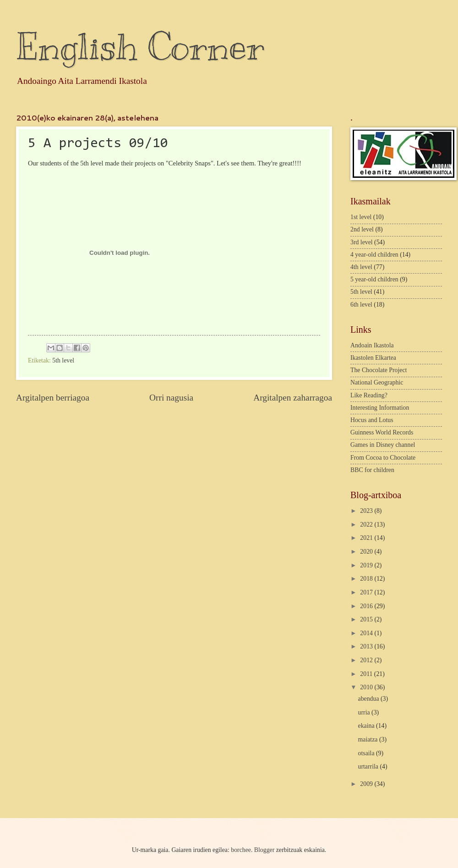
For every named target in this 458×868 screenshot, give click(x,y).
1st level (361, 217)
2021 (367, 538)
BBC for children (372, 470)
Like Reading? (369, 395)
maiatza (369, 739)
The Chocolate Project (379, 370)
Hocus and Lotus (372, 420)
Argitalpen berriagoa (53, 398)
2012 (367, 660)
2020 (367, 552)
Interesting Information (380, 408)
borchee (241, 850)
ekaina (367, 726)
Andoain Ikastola (372, 345)
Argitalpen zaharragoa (293, 398)
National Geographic (377, 382)
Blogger (264, 850)
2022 (367, 525)
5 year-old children (374, 279)
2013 (367, 646)
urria (365, 712)
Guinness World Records (382, 432)
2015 (367, 619)
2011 (367, 674)
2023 (367, 511)
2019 (367, 565)
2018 (367, 579)
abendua (369, 699)
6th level (361, 305)
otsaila (367, 753)
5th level (63, 360)
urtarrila (369, 766)
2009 (367, 784)
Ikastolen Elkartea (373, 358)
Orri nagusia (171, 398)
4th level (361, 267)
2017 (367, 592)
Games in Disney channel (383, 445)
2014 (367, 633)
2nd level (362, 229)
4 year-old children (374, 255)
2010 (367, 687)
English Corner (140, 47)
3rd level (362, 242)
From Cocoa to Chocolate (383, 458)
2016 (367, 606)
